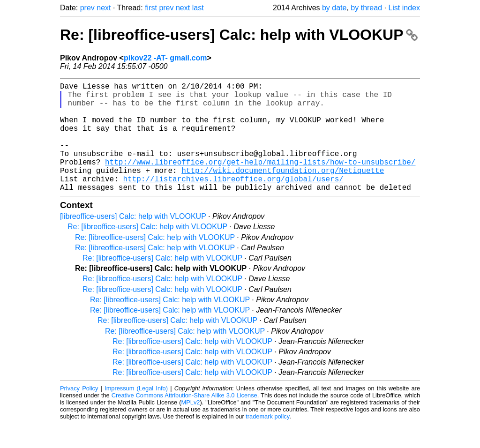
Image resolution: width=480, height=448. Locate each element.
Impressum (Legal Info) (136, 413)
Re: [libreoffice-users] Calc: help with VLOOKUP (239, 35)
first (151, 8)
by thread (366, 8)
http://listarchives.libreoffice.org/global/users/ (233, 201)
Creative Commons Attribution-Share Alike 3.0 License (184, 420)
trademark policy (267, 441)
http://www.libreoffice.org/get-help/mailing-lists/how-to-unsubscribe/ (260, 180)
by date (334, 8)
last (198, 8)
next (104, 8)
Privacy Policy (79, 413)
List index (404, 8)
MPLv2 (191, 427)
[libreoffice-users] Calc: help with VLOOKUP (133, 241)
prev (87, 8)
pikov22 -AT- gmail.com (165, 58)
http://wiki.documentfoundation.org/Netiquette (283, 191)
